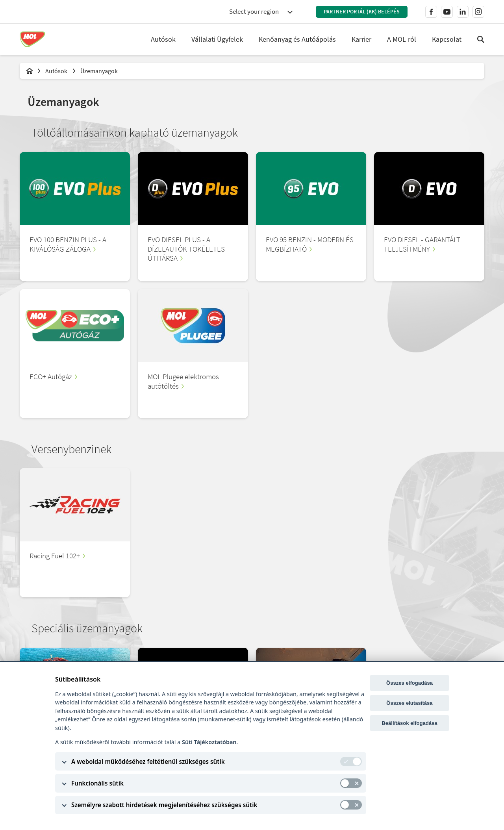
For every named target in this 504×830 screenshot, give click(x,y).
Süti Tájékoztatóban (209, 742)
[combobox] (261, 12)
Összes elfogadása (409, 683)
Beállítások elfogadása (409, 723)
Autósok (57, 71)
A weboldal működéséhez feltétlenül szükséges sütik (148, 761)
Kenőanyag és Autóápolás (297, 39)
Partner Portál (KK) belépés (362, 11)
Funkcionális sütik (97, 783)
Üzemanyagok (99, 71)
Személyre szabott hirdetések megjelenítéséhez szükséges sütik (164, 805)
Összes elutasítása (409, 703)
